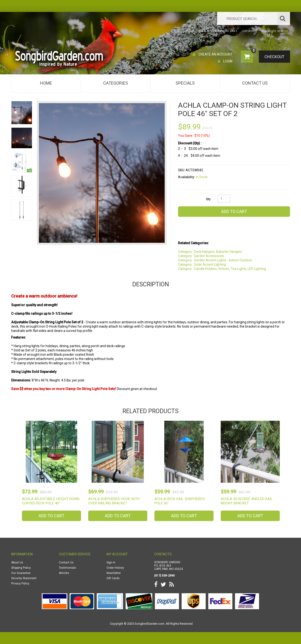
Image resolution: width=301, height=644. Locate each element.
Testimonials (67, 568)
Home (46, 83)
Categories (116, 83)
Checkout (273, 57)
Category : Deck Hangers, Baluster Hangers (210, 252)
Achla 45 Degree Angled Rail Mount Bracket (247, 501)
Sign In (111, 563)
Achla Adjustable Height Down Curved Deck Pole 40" (51, 501)
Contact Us (255, 83)
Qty (208, 199)
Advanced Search (275, 31)
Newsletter (114, 573)
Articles (64, 573)
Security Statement (24, 578)
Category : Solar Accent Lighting (202, 264)
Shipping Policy (21, 568)
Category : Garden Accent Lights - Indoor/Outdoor (215, 260)
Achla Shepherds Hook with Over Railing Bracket (114, 501)
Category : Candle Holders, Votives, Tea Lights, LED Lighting (222, 269)
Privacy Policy (20, 583)
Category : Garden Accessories (201, 256)
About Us (17, 563)
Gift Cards (113, 578)
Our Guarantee (21, 573)
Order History (115, 568)
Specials (185, 83)
